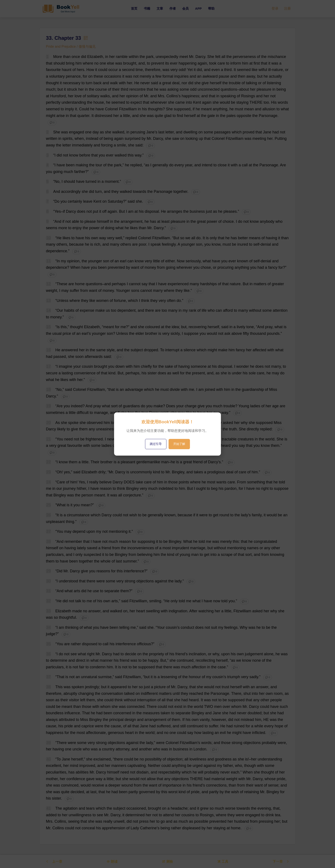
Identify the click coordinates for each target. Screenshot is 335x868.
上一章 (54, 861)
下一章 (281, 861)
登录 (275, 8)
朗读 (112, 861)
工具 (223, 861)
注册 (287, 8)
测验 (167, 861)
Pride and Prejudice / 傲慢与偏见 (71, 46)
